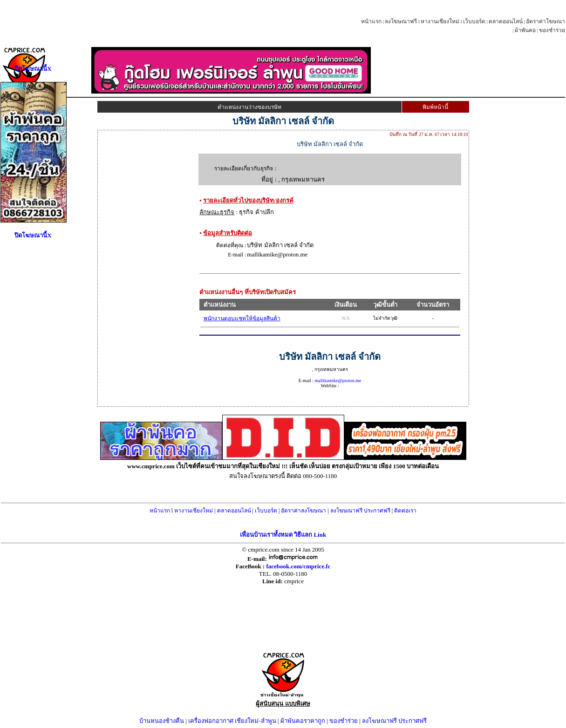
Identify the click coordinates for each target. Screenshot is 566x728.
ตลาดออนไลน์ (506, 21)
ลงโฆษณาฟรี (401, 21)
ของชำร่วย (552, 30)
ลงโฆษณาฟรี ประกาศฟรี (360, 511)
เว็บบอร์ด (474, 21)
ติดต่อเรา (405, 511)
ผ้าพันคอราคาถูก (303, 721)
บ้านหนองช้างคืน (162, 721)
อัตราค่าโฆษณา (546, 21)
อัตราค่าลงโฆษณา (303, 511)
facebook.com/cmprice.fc (298, 566)
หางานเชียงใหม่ (440, 21)
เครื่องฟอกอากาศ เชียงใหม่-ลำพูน (232, 721)
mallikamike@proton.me (338, 381)
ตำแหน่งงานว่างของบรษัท (249, 107)
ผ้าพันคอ (525, 30)
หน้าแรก (371, 21)
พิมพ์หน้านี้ (435, 107)
